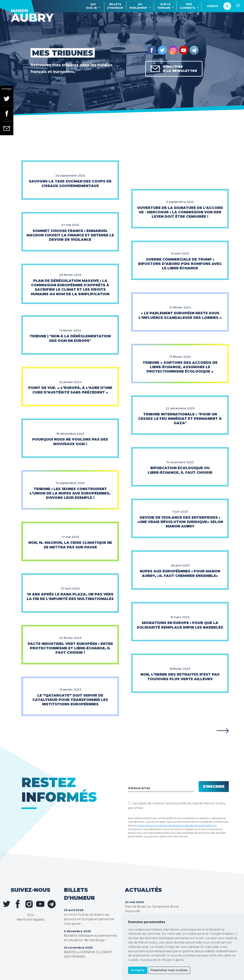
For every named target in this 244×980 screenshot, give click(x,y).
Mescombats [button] (187, 6)
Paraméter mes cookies (169, 970)
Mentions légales (31, 920)
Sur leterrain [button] (164, 6)
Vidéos (212, 6)
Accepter (138, 970)
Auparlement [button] (138, 6)
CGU (31, 915)
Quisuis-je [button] (91, 6)
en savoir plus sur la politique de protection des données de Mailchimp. (176, 825)
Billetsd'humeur (115, 6)
